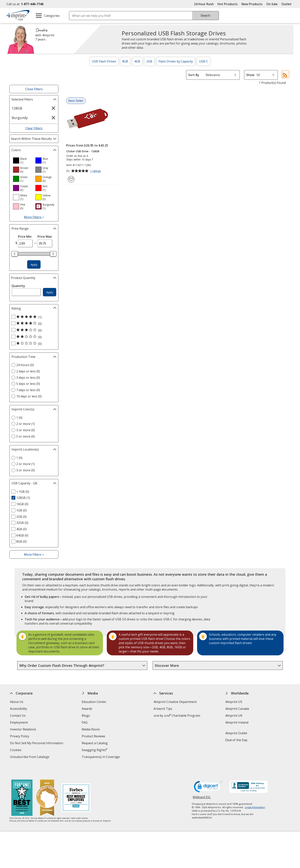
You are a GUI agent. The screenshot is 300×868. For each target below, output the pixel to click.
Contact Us (18, 716)
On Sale (272, 4)
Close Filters (34, 89)
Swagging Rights (94, 750)
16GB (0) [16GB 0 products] (22, 504)
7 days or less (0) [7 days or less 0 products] (28, 390)
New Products (252, 4)
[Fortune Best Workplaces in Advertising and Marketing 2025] (22, 787)
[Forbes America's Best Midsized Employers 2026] (76, 787)
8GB (125, 61)
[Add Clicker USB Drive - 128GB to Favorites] (71, 179)
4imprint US (234, 702)
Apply (34, 265)
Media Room (91, 729)
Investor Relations (24, 730)
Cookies (16, 750)
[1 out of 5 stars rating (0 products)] (33, 344)
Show (250, 75)
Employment (19, 722)
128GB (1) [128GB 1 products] (23, 498)
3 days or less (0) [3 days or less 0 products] (28, 378)
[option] (23, 160)
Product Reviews (93, 736)
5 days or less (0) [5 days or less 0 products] (28, 384)
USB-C (204, 61)
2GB (149, 61)
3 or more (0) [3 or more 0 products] (26, 430)
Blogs (86, 716)
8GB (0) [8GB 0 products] (21, 541)
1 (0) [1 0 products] (19, 418)
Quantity (18, 286)
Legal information (255, 796)
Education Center (94, 702)
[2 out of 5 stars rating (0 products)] (33, 337)
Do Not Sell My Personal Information (37, 744)
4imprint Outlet (236, 733)
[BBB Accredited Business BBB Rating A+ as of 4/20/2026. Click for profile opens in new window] (249, 776)
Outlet (287, 4)
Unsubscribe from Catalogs (30, 757)
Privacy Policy (20, 737)
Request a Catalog (95, 743)
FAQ (85, 722)
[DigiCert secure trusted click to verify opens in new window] (208, 776)
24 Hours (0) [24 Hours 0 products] (25, 365)
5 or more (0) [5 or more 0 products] (26, 436)
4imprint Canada (237, 709)
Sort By (194, 75)
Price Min (25, 237)
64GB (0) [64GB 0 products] (22, 535)
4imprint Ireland (237, 722)
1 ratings (96, 171)
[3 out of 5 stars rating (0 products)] (33, 330)
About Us (17, 702)
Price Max (45, 237)
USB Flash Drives (104, 61)
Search (205, 16)
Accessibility (18, 709)
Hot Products (228, 4)
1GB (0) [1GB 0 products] (21, 510)
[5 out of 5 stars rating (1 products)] (33, 317)
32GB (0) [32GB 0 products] (22, 523)
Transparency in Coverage (101, 757)
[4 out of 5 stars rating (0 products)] (33, 323)
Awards (87, 709)
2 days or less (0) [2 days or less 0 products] (28, 371)
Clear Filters (34, 128)
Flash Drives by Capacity (176, 61)
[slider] (15, 254)
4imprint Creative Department (175, 702)
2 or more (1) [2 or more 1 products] (26, 424)
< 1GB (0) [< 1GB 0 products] (23, 492)
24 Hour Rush (204, 4)
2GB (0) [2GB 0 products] (21, 517)
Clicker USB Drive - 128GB (83, 151)
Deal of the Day (236, 740)
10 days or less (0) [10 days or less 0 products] (29, 396)
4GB (137, 61)
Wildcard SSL (202, 787)
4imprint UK (234, 716)
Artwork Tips (163, 709)
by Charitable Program (177, 716)
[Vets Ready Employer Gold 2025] (47, 787)
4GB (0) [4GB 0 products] (21, 529)
